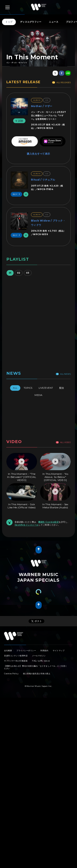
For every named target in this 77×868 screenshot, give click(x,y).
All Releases (61, 82)
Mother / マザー (42, 106)
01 (10, 273)
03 (28, 273)
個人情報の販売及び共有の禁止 (37, 674)
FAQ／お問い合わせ (41, 661)
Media (38, 395)
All (15, 388)
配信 (62, 388)
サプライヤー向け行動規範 (16, 661)
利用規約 (44, 650)
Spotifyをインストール (27, 525)
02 (19, 273)
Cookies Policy (11, 674)
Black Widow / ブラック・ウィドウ (48, 223)
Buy (17, 194)
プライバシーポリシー (26, 650)
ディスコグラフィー (31, 22)
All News (63, 374)
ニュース (54, 22)
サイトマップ (59, 650)
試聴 (19, 121)
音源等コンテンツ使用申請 (16, 656)
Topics (28, 388)
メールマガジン (39, 656)
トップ (9, 22)
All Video (63, 442)
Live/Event (46, 388)
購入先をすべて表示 (38, 154)
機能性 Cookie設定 (48, 522)
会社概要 (8, 650)
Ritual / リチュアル (43, 180)
